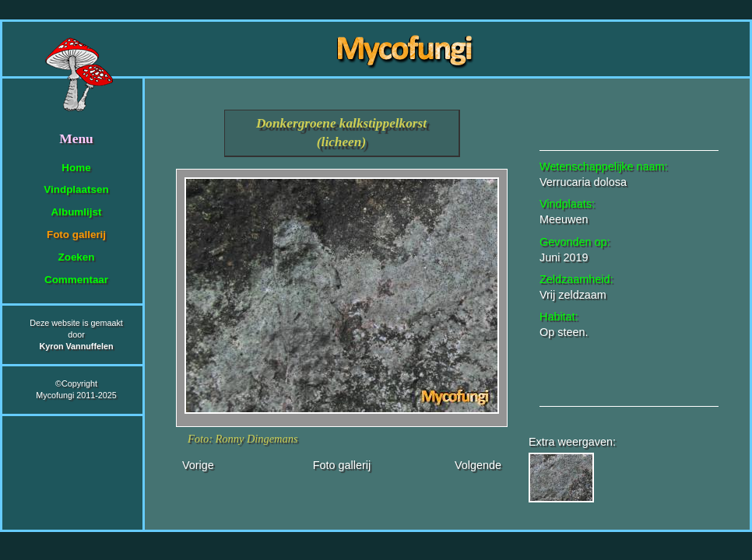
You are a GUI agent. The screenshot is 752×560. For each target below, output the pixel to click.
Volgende (478, 465)
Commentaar (76, 280)
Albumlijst (77, 212)
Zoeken (76, 257)
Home (76, 168)
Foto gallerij (76, 234)
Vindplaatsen (76, 189)
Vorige (198, 465)
